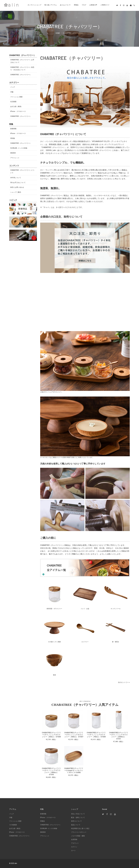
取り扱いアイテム (51, 5)
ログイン (74, 847)
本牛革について (16, 178)
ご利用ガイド (105, 5)
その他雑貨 (13, 825)
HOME (58, 33)
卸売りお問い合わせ (17, 187)
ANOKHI (13, 153)
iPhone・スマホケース (18, 111)
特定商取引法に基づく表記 (80, 828)
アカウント (75, 843)
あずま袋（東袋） (16, 106)
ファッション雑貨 (16, 97)
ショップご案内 (16, 192)
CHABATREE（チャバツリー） (21, 75)
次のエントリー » (124, 682)
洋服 (12, 92)
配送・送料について (78, 817)
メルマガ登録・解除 (78, 836)
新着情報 (13, 129)
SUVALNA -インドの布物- (19, 148)
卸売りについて (76, 821)
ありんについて (65, 5)
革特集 (13, 138)
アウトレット (15, 158)
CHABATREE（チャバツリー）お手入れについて (22, 61)
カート (73, 851)
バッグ (13, 87)
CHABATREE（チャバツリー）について (22, 171)
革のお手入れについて (18, 183)
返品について (76, 825)
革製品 (76, 5)
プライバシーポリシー (79, 832)
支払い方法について (78, 814)
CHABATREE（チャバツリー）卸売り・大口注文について (22, 69)
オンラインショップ (34, 5)
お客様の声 (93, 5)
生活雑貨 (13, 102)
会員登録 (74, 839)
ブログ (84, 5)
